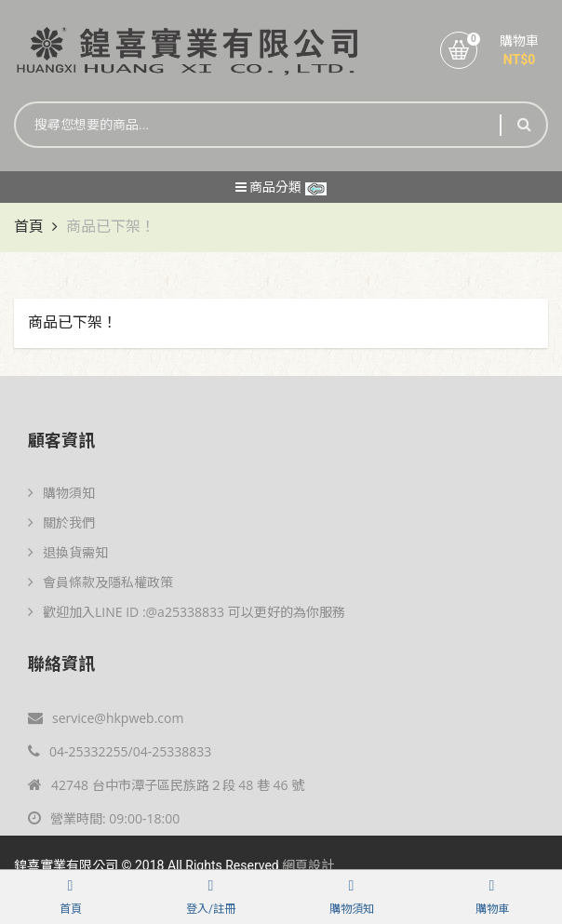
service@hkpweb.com (106, 718)
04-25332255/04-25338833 (120, 751)
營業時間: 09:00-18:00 (104, 818)
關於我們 (61, 522)
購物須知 (61, 493)
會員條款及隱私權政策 (100, 582)
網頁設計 (308, 866)
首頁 (29, 227)
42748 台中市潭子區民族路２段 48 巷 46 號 (166, 785)
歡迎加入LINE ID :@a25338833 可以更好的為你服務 (187, 612)
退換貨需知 (68, 552)
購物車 (519, 41)
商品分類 (281, 187)
